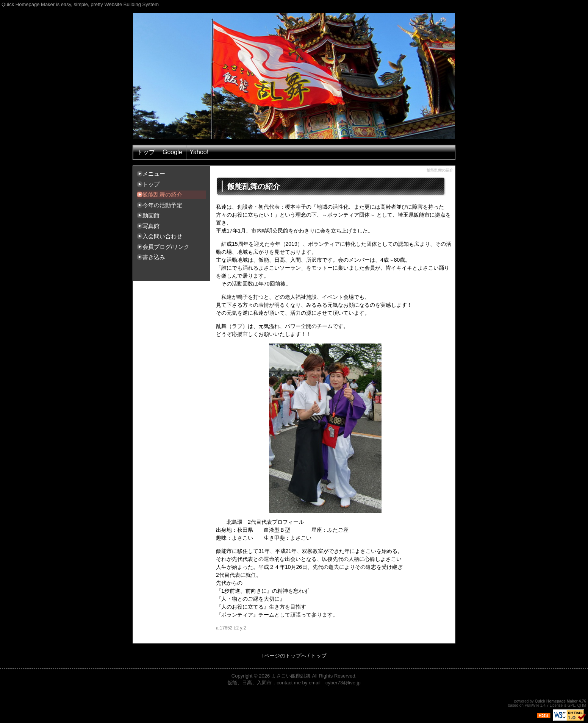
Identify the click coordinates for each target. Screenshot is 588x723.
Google (172, 152)
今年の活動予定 (162, 205)
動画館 (151, 215)
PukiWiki (532, 705)
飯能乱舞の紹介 (162, 194)
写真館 (151, 226)
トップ (146, 152)
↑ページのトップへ (284, 656)
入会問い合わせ (162, 236)
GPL (571, 705)
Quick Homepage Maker (556, 701)
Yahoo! (199, 152)
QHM (582, 705)
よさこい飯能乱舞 (291, 676)
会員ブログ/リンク (166, 247)
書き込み (154, 257)
